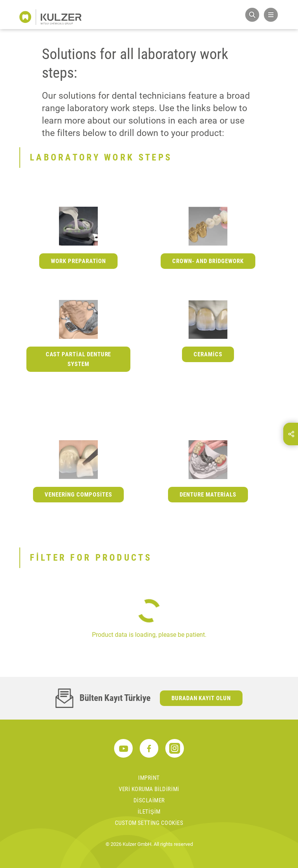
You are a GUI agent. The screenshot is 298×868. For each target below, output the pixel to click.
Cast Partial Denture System (79, 359)
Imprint (149, 778)
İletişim (149, 812)
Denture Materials (208, 495)
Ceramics (208, 354)
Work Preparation (78, 261)
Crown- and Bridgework (208, 261)
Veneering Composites (78, 495)
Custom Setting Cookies (149, 823)
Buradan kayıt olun (201, 698)
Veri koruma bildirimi (149, 789)
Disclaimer (149, 800)
